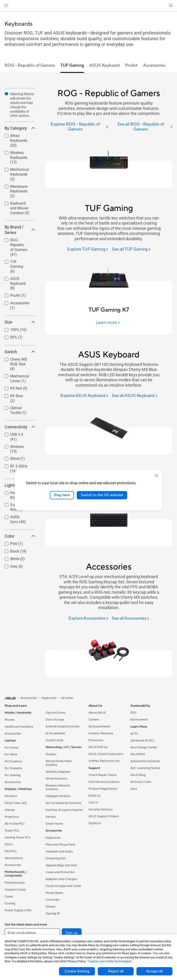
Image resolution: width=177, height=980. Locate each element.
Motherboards (15, 883)
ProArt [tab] (131, 65)
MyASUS (95, 823)
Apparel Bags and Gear (61, 865)
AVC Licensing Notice (145, 768)
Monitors (11, 796)
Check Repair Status (103, 775)
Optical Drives (55, 713)
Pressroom (96, 740)
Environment (139, 720)
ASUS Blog (138, 775)
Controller (53, 900)
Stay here (62, 495)
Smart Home (54, 824)
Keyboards (53, 838)
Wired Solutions (56, 779)
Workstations (14, 858)
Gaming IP (53, 914)
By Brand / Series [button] (20, 230)
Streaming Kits (56, 858)
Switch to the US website (102, 495)
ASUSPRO (138, 754)
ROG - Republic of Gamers (19, 247)
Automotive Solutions (145, 761)
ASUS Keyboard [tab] (105, 65)
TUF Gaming (17, 266)
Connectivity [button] (20, 427)
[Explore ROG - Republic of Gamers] (77, 127)
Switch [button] (20, 352)
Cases (9, 897)
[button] (6, 6)
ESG (133, 713)
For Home (11, 748)
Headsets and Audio (59, 852)
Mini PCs (11, 851)
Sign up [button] (72, 933)
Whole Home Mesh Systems (59, 763)
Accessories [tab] (154, 65)
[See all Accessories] (130, 619)
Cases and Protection (60, 872)
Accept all (154, 971)
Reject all (116, 971)
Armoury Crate (141, 782)
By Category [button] (20, 128)
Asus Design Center (144, 747)
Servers (51, 817)
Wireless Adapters (58, 772)
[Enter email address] (32, 933)
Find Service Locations (104, 782)
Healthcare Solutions (19, 727)
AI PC (134, 734)
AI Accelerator (56, 733)
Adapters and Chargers (62, 879)
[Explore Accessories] (88, 619)
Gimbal (50, 907)
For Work (11, 755)
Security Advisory (101, 809)
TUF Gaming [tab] (72, 65)
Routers (51, 754)
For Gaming (13, 775)
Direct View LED (16, 803)
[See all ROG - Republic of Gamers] (142, 127)
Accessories (13, 734)
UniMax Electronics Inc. (105, 761)
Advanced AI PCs (142, 741)
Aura (134, 789)
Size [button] (20, 322)
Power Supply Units (18, 910)
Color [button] (20, 536)
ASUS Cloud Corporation (106, 754)
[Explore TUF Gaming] (88, 249)
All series (67, 698)
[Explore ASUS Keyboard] (84, 396)
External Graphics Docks (63, 726)
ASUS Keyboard (18, 283)
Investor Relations (101, 733)
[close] (156, 476)
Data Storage (55, 720)
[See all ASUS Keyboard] (134, 396)
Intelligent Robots (58, 796)
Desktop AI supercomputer (64, 810)
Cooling (10, 903)
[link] (89, 6)
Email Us (94, 796)
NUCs (9, 844)
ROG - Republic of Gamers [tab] (30, 65)
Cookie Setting (77, 971)
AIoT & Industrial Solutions (63, 803)
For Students (13, 768)
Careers (94, 720)
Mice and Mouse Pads (60, 845)
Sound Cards (55, 740)
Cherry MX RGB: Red (19, 364)
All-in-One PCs (15, 824)
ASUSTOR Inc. (98, 747)
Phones (10, 720)
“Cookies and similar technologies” (110, 961)
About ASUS (97, 713)
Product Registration (103, 789)
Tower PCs (12, 831)
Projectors (12, 817)
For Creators (13, 761)
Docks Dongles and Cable (63, 886)
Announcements (99, 726)
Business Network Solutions (58, 787)
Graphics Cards (15, 890)
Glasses (10, 810)
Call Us (93, 803)
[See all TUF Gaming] (131, 249)
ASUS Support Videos (104, 816)
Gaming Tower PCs (18, 838)
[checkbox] (18, 248)
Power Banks (55, 893)
